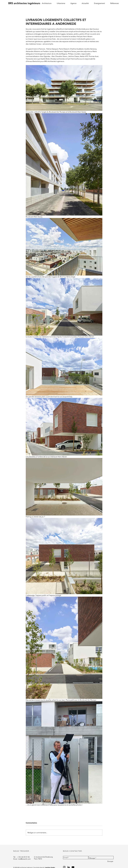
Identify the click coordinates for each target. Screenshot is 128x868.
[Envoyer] (110, 861)
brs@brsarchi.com (25, 859)
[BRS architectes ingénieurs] (24, 3)
